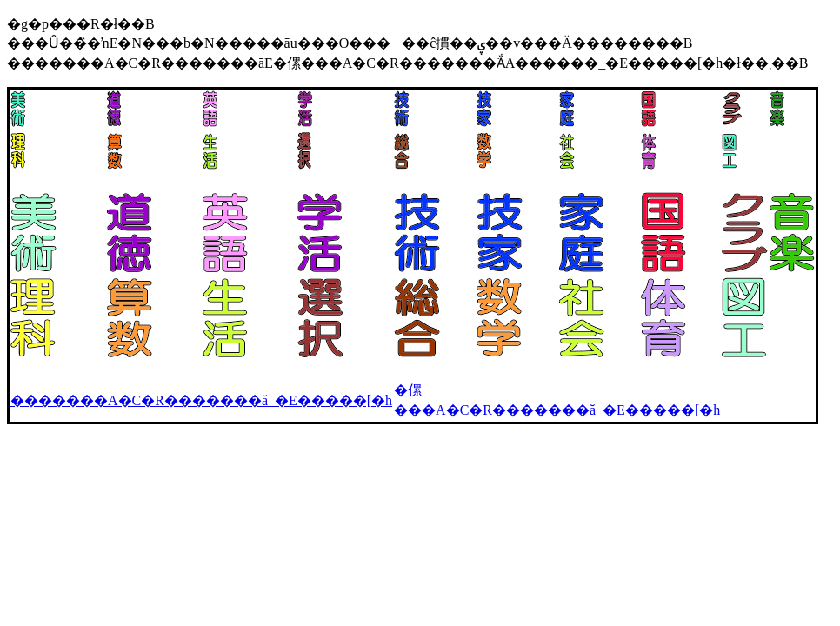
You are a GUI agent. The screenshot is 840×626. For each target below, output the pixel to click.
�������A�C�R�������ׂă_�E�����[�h (201, 400)
